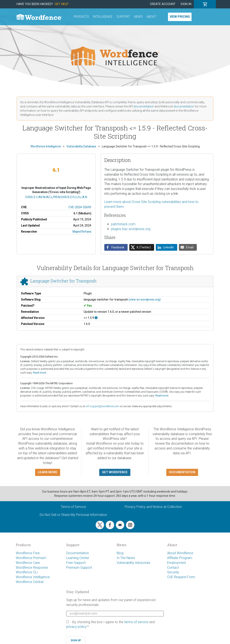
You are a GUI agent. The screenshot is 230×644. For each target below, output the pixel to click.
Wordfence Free (28, 553)
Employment (176, 563)
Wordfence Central (30, 582)
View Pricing (180, 17)
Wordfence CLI (27, 572)
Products (81, 17)
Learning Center (78, 558)
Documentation (78, 553)
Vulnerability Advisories (134, 563)
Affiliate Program (180, 558)
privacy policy (76, 627)
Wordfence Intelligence (33, 577)
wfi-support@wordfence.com (102, 406)
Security (173, 572)
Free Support (76, 563)
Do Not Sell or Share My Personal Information (73, 515)
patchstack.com (123, 224)
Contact (173, 568)
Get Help (61, 4)
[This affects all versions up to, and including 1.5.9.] (96, 318)
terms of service (136, 622)
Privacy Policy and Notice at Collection (153, 507)
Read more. (40, 373)
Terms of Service (73, 507)
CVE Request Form (181, 577)
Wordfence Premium (31, 558)
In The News (126, 558)
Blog (120, 553)
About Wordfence (180, 553)
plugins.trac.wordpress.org (131, 229)
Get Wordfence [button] (115, 472)
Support (123, 17)
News (138, 17)
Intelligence (103, 17)
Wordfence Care (28, 563)
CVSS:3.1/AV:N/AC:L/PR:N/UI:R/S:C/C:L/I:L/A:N (56, 197)
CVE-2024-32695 (80, 207)
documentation (144, 106)
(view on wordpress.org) (145, 299)
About (152, 17)
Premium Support (79, 568)
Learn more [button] (48, 472)
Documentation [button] (182, 472)
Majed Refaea (82, 232)
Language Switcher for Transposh (63, 281)
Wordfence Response (32, 568)
